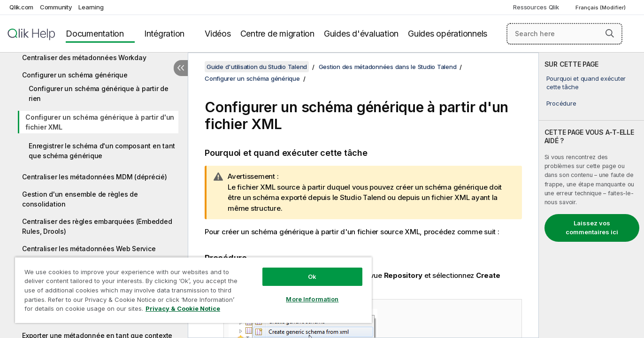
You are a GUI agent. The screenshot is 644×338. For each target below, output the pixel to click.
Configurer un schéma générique (75, 75)
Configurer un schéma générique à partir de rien (99, 93)
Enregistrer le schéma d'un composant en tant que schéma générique (102, 151)
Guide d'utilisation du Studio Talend (257, 67)
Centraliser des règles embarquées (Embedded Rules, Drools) (97, 226)
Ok (312, 277)
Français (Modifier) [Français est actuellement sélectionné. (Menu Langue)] (601, 8)
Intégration (164, 34)
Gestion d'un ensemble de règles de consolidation (80, 199)
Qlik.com (21, 7)
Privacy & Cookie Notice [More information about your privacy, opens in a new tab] (183, 308)
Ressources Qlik (536, 7)
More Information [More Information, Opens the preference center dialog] (312, 299)
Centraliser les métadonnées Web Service (89, 249)
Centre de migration (277, 34)
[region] (193, 290)
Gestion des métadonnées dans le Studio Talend (388, 67)
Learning (91, 7)
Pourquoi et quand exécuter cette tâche (586, 83)
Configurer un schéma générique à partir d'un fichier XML (100, 122)
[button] (610, 33)
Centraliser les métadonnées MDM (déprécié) (95, 177)
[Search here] (564, 34)
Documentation (95, 34)
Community (56, 7)
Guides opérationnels (448, 34)
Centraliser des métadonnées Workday (84, 58)
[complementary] (591, 195)
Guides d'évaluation (361, 34)
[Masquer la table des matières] (181, 68)
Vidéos (218, 34)
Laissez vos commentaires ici (592, 228)
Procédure (561, 103)
